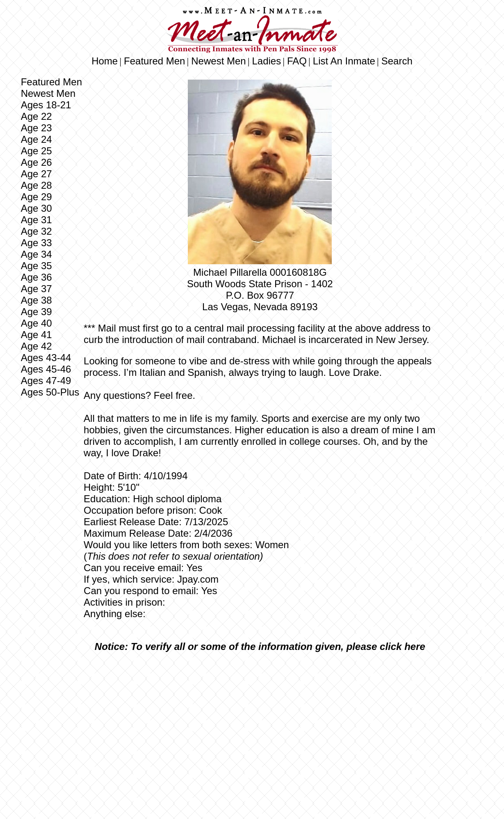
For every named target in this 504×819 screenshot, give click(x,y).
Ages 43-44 (46, 358)
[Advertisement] (260, 720)
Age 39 (36, 312)
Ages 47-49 (46, 381)
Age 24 (36, 139)
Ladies (266, 61)
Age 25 (36, 151)
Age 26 (36, 162)
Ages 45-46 (46, 369)
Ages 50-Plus (50, 392)
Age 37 (36, 289)
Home (105, 61)
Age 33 (36, 243)
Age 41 (36, 335)
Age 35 (36, 266)
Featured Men (154, 61)
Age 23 (36, 128)
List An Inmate (344, 61)
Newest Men (218, 61)
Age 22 (36, 116)
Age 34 (36, 254)
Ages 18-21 (46, 105)
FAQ (297, 61)
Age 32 (36, 231)
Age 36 (36, 277)
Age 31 (36, 220)
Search (397, 61)
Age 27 (36, 174)
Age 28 (36, 185)
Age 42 (36, 346)
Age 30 (36, 208)
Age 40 (36, 323)
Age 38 (36, 300)
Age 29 (36, 197)
